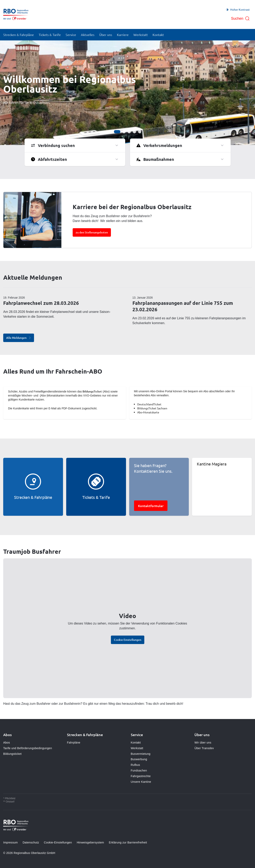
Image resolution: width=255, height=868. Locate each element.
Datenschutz (31, 842)
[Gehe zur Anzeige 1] (117, 132)
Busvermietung (141, 754)
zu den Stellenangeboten (92, 232)
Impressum (10, 842)
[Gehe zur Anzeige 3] (129, 132)
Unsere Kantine (141, 782)
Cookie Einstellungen (128, 640)
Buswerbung (139, 759)
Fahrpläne (74, 743)
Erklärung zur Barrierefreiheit (128, 842)
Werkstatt (137, 748)
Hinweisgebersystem (90, 842)
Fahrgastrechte (141, 776)
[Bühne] (127, 93)
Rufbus (135, 765)
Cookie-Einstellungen (58, 842)
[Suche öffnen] (240, 18)
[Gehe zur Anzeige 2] (124, 132)
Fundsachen (139, 770)
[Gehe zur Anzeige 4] (134, 132)
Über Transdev (204, 748)
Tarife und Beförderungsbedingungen (28, 748)
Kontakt (136, 743)
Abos (7, 743)
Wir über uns (203, 743)
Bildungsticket (12, 754)
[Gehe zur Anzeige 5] (140, 132)
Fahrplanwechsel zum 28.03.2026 (41, 303)
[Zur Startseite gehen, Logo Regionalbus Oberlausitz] (16, 14)
